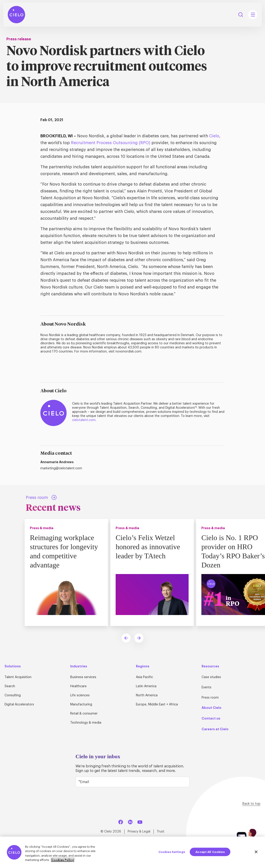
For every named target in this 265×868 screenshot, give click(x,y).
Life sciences (80, 695)
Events (207, 687)
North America (147, 695)
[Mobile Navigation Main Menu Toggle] (253, 15)
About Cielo (212, 708)
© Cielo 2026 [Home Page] (111, 832)
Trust (161, 832)
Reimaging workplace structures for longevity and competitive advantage (64, 551)
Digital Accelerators (19, 705)
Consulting (13, 695)
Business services (83, 677)
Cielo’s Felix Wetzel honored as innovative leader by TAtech (148, 547)
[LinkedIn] (130, 821)
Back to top (251, 804)
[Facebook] (121, 821)
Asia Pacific (144, 677)
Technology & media (86, 723)
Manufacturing (81, 705)
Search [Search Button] (241, 15)
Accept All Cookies (210, 852)
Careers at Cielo (215, 729)
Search (10, 686)
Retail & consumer (84, 714)
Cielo (214, 136)
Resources (210, 666)
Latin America (146, 686)
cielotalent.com (84, 420)
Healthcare (78, 686)
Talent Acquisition (18, 677)
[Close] (256, 852)
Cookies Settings (172, 852)
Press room (210, 698)
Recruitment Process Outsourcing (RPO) (111, 143)
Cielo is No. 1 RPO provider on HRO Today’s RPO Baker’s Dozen (233, 551)
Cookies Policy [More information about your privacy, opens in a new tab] (63, 860)
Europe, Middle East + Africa (157, 705)
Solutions (13, 666)
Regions (143, 666)
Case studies (211, 677)
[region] (132, 852)
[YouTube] (140, 821)
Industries (79, 666)
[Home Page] (16, 15)
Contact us (211, 718)
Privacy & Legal (139, 832)
